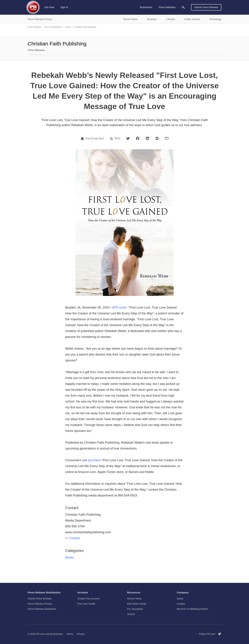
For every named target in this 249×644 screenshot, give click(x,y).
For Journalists (135, 609)
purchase (94, 460)
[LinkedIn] (147, 138)
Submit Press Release (206, 7)
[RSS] (112, 139)
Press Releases (34, 27)
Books (68, 27)
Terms (70, 634)
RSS (117, 139)
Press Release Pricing (40, 604)
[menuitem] (183, 7)
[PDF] (157, 138)
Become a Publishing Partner (193, 609)
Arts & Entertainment (53, 27)
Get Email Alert (95, 139)
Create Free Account (89, 599)
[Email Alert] (83, 139)
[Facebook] (138, 138)
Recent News (134, 599)
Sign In (64, 7)
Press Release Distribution (42, 609)
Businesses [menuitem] (146, 7)
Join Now (49, 7)
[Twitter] (128, 138)
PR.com (119, 307)
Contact (73, 538)
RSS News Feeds (137, 604)
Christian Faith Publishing (85, 27)
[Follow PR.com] (218, 634)
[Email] (167, 138)
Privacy (81, 634)
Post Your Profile (86, 604)
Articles (131, 614)
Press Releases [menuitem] (167, 7)
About (180, 599)
